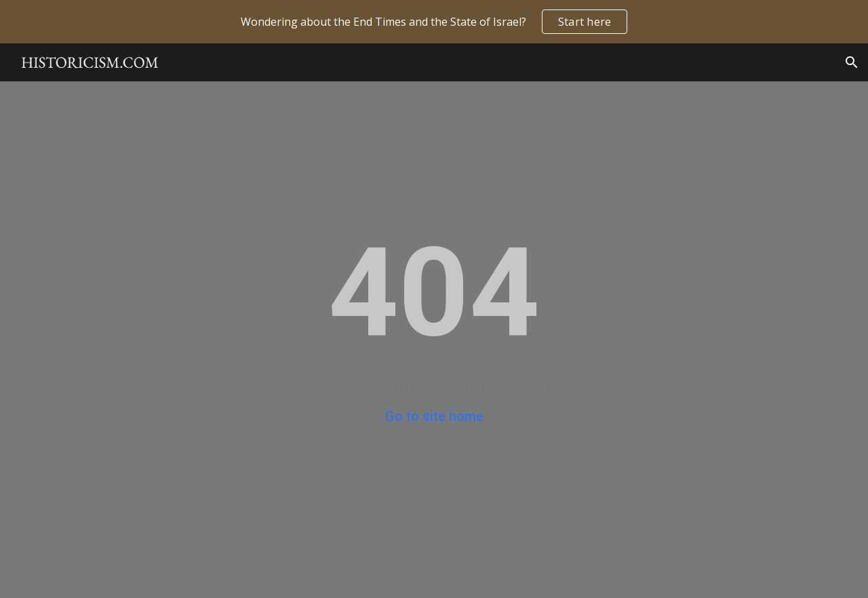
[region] (434, 22)
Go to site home (434, 416)
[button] (852, 62)
